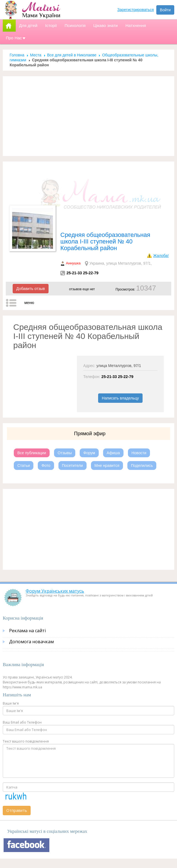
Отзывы (65, 440)
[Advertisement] (89, 104)
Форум (89, 440)
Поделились (142, 453)
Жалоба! (161, 243)
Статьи (24, 453)
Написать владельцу (120, 386)
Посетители (73, 453)
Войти (165, 10)
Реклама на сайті (27, 618)
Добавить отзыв (31, 276)
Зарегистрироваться (136, 10)
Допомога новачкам (31, 629)
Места (36, 43)
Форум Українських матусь (55, 579)
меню (29, 290)
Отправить (17, 798)
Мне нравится (107, 453)
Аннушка (73, 251)
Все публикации (32, 440)
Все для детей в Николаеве (72, 43)
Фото (46, 453)
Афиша (113, 440)
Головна (17, 43)
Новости (139, 440)
